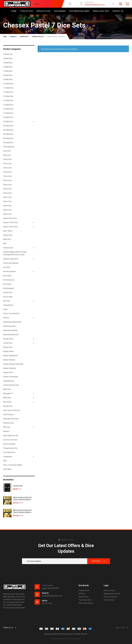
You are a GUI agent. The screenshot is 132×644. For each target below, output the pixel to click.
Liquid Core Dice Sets (11, 385)
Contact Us (89, 2)
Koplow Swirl (8, 372)
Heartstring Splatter (10, 330)
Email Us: (45, 593)
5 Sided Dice (8, 63)
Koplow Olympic (9, 360)
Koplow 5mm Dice (10, 218)
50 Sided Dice (8, 138)
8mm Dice (7, 155)
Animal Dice (8, 235)
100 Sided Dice (9, 147)
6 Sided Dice (8, 67)
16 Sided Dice (8, 109)
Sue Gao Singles (9, 444)
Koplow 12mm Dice (10, 222)
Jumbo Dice (8, 343)
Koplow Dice (8, 347)
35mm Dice (7, 201)
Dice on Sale (8, 297)
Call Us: (45, 601)
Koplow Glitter (8, 351)
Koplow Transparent (11, 377)
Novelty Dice (8, 406)
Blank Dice (7, 239)
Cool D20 (7, 267)
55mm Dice (7, 214)
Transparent (8, 457)
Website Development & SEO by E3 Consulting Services (66, 639)
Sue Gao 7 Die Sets (10, 440)
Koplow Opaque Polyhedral (13, 364)
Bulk (5, 243)
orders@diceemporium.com (95, 5)
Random (6, 431)
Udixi (5, 461)
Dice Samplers (8, 288)
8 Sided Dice (8, 75)
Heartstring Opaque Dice (12, 322)
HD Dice (6, 318)
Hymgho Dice (8, 339)
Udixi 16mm (8, 231)
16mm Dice (7, 172)
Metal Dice (7, 398)
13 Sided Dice (8, 96)
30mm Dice (7, 189)
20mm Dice (7, 180)
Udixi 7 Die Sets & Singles (13, 465)
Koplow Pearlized (10, 368)
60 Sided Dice (8, 143)
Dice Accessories (9, 271)
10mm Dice (7, 159)
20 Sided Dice (8, 122)
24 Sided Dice (8, 126)
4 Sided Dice (8, 58)
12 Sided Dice (8, 92)
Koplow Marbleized (10, 356)
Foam (5, 309)
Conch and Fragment (11, 263)
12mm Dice (7, 164)
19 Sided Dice (8, 117)
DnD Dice (7, 301)
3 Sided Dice (8, 54)
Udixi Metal (7, 469)
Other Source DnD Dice (12, 410)
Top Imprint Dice (9, 452)
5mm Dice (7, 151)
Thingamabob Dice (10, 448)
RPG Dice (7, 427)
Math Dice (7, 389)
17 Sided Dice (8, 113)
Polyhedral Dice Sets (11, 419)
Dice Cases (7, 276)
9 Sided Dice (8, 79)
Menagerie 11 (8, 393)
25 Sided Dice (8, 130)
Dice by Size (8, 293)
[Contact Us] (81, 4)
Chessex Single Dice (11, 259)
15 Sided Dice (8, 105)
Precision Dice (8, 423)
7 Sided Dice (8, 71)
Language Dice (9, 381)
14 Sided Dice (8, 100)
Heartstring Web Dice (11, 335)
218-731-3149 (47, 603)
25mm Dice (7, 185)
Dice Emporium (9, 280)
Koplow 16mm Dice (10, 227)
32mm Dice (7, 193)
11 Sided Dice (8, 88)
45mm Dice (7, 206)
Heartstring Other (9, 326)
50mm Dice (7, 210)
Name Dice (7, 402)
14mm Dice (7, 168)
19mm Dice (7, 176)
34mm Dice (7, 197)
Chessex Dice (8, 248)
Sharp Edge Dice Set (11, 436)
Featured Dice (8, 305)
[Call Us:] (37, 602)
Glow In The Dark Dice (11, 314)
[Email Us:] (37, 594)
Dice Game (7, 284)
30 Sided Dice (8, 134)
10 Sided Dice (8, 84)
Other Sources (8, 414)
